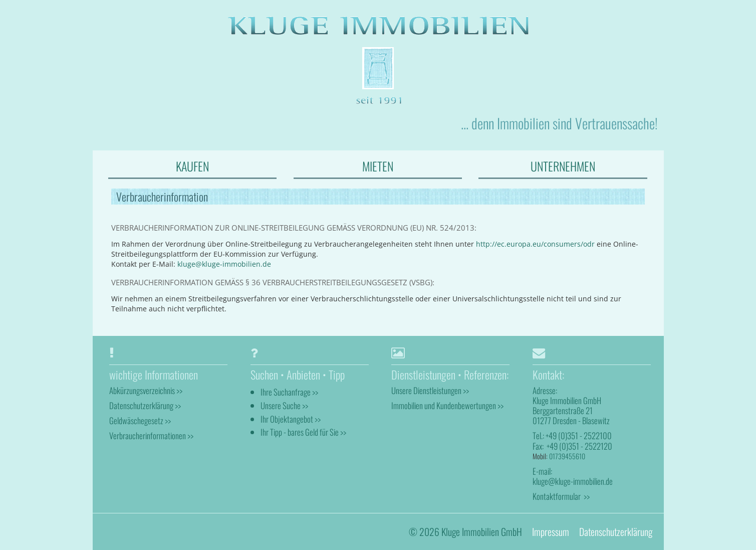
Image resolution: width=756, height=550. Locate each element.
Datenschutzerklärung (616, 531)
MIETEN (378, 166)
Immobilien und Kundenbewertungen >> (447, 405)
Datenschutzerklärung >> (145, 405)
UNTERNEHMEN (563, 166)
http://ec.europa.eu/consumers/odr (535, 244)
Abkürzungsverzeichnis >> (146, 390)
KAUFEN (192, 166)
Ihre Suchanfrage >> (289, 391)
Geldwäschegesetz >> (140, 420)
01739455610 (567, 455)
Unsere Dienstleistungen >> (430, 390)
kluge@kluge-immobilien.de (224, 264)
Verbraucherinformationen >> (151, 435)
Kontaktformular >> (561, 496)
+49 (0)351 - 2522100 (579, 435)
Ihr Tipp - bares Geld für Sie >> (303, 432)
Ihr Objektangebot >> (291, 418)
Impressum (551, 531)
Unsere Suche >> (284, 405)
